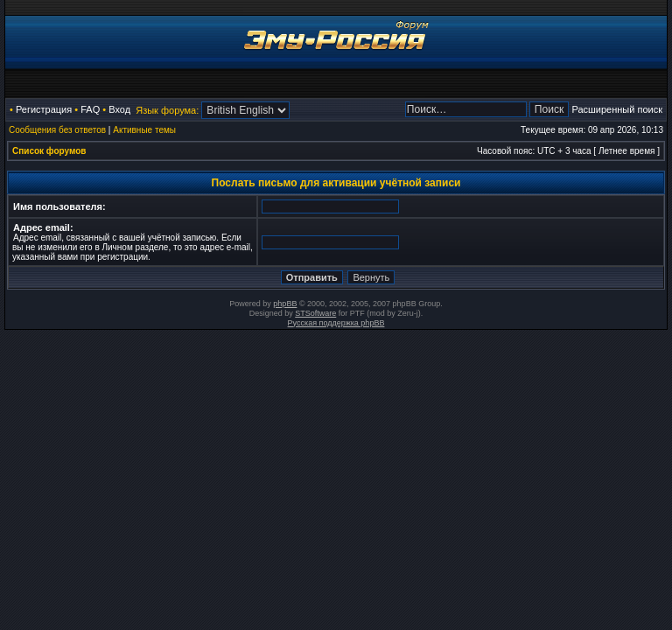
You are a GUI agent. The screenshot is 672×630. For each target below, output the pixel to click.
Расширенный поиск (617, 109)
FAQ (90, 109)
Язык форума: (167, 110)
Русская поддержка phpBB (336, 323)
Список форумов (49, 151)
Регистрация (44, 109)
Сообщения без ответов (57, 130)
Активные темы (144, 130)
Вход (119, 109)
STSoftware (315, 313)
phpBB (285, 304)
